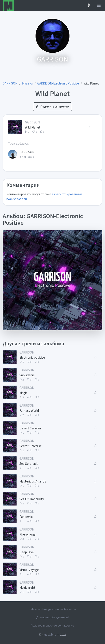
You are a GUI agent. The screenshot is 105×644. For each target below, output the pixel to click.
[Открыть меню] (99, 6)
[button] (88, 6)
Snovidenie (27, 375)
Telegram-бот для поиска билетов (52, 609)
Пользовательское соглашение (52, 625)
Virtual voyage (29, 570)
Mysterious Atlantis (33, 481)
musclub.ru (49, 634)
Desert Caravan (30, 428)
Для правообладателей (53, 617)
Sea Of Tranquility (32, 499)
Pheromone (27, 534)
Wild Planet (33, 127)
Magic (23, 393)
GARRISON (32, 122)
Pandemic (26, 517)
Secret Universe (31, 446)
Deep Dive (27, 552)
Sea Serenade (29, 464)
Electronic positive (32, 357)
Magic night (27, 587)
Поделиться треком (52, 107)
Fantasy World (29, 410)
